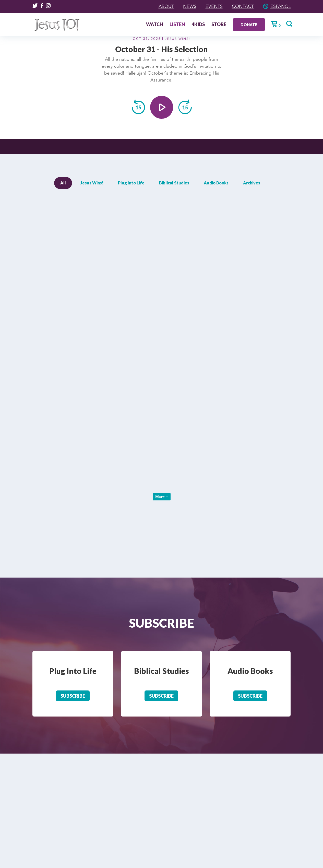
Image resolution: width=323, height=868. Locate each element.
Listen (177, 25)
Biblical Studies (174, 183)
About (166, 6)
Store (219, 25)
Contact (243, 6)
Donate (249, 25)
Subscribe (73, 696)
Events (214, 6)
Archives (252, 183)
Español (281, 6)
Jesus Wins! (177, 39)
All (63, 183)
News (190, 6)
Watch (154, 25)
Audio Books (216, 183)
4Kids (198, 25)
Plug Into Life (131, 183)
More (162, 497)
